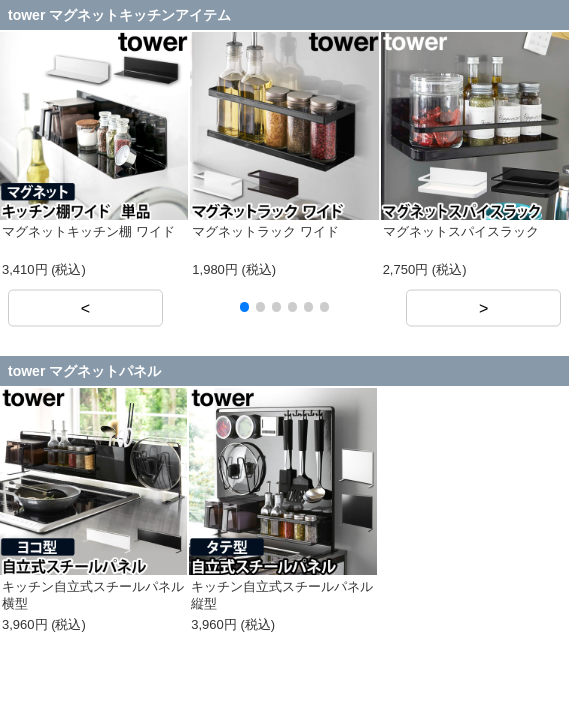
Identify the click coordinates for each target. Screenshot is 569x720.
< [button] (85, 307)
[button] (245, 307)
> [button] (483, 307)
